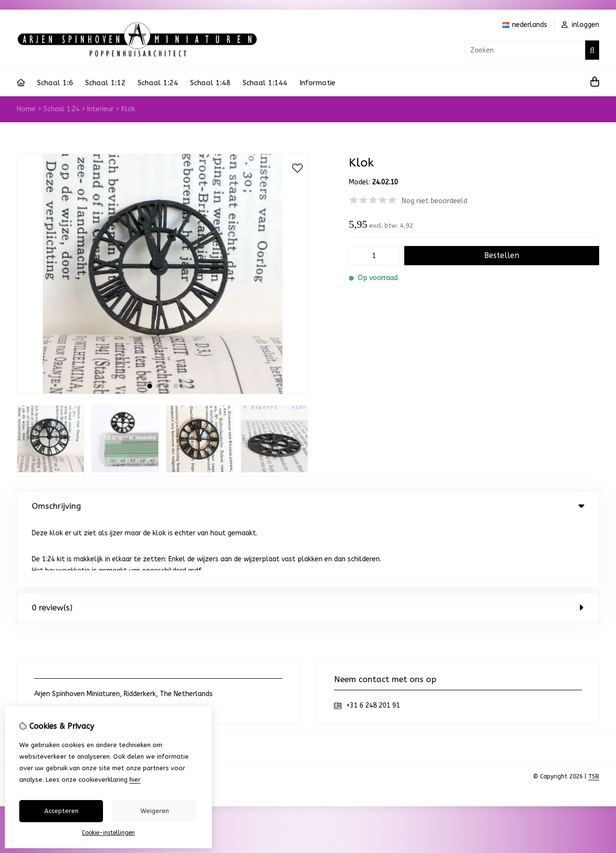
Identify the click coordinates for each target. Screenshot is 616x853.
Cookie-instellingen (108, 833)
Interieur (100, 109)
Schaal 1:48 (210, 83)
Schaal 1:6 (55, 83)
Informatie (317, 83)
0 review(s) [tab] (308, 541)
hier (135, 780)
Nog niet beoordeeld (435, 201)
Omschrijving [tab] (308, 506)
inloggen (580, 25)
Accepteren (61, 811)
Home (26, 109)
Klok (128, 109)
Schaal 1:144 (265, 83)
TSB (594, 710)
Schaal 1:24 (158, 83)
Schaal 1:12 (105, 83)
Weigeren (155, 811)
